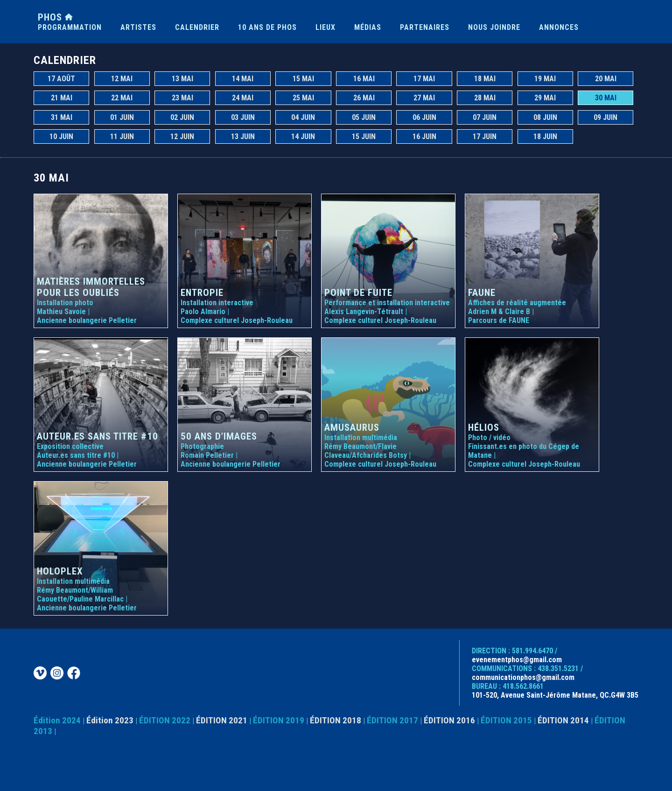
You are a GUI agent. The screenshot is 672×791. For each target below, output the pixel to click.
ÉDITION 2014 (563, 720)
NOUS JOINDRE (494, 27)
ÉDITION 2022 (165, 720)
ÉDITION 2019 (279, 720)
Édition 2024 (57, 720)
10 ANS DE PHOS (267, 27)
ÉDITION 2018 (336, 720)
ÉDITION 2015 (506, 720)
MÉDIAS (368, 27)
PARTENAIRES (425, 27)
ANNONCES (559, 27)
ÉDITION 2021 (222, 720)
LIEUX (325, 27)
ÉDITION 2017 (392, 720)
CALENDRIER (197, 27)
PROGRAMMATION (70, 27)
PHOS (55, 17)
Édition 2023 (110, 720)
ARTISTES (138, 27)
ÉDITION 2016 (449, 720)
